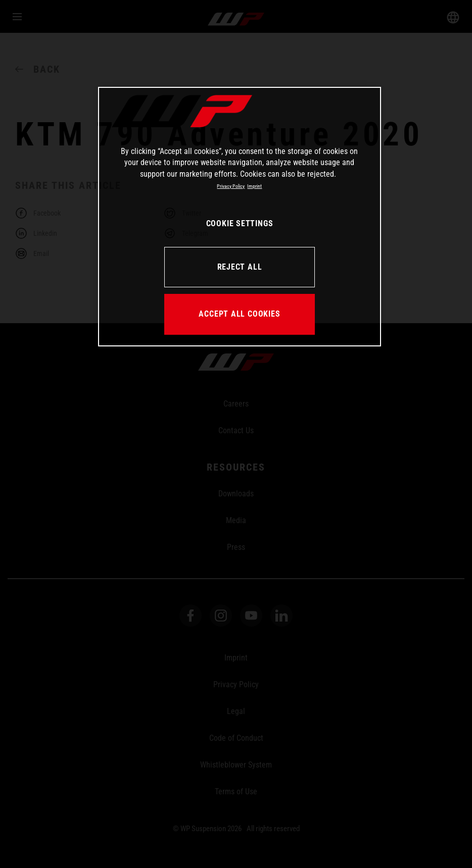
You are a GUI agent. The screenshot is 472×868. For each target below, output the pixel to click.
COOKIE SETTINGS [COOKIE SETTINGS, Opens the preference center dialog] (240, 223)
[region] (240, 217)
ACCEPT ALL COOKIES (239, 314)
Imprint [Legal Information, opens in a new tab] (254, 186)
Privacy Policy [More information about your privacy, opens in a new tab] (231, 186)
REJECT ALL (240, 267)
